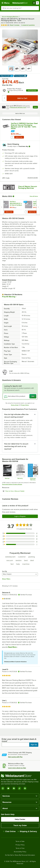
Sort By (5, 571)
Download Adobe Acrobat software (12, 484)
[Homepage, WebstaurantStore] (20, 3)
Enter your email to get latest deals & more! (19, 740)
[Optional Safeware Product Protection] (33, 472)
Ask (33, 396)
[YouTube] (8, 788)
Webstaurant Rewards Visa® (18, 107)
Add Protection (32, 90)
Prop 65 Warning (9, 297)
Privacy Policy (25, 405)
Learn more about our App (17, 768)
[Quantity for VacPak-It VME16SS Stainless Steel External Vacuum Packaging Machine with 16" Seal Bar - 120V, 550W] (13, 137)
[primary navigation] (6, 3)
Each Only (5, 79)
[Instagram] (3, 788)
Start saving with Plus (15, 757)
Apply (36, 107)
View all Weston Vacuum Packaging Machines (28, 187)
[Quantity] (5, 98)
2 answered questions (28, 25)
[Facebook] (14, 788)
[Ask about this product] (20, 396)
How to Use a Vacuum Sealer (21, 491)
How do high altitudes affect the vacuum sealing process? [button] (16, 416)
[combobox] (20, 8)
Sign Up (34, 745)
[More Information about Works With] (14, 196)
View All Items (34, 196)
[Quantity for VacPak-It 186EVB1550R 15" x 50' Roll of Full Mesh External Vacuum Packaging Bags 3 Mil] (3, 212)
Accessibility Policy (20, 852)
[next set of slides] (38, 207)
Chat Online (9, 831)
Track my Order (20, 825)
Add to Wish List (20, 113)
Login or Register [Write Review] (20, 516)
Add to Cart (19, 137)
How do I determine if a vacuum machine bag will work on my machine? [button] (16, 446)
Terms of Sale (20, 841)
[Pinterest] (25, 788)
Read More (12, 647)
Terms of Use (15, 405)
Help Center (20, 819)
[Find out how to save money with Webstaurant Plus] (24, 131)
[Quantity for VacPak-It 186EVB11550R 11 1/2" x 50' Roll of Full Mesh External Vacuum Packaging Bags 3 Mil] (26, 212)
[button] (11, 69)
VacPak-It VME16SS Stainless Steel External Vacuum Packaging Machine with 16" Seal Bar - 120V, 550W (24, 126)
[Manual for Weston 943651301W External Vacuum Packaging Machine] (7, 472)
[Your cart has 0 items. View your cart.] (36, 3)
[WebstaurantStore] (20, 776)
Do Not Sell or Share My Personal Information (20, 855)
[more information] (29, 146)
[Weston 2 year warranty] (20, 472)
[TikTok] (19, 788)
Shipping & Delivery (27, 831)
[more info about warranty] (9, 92)
